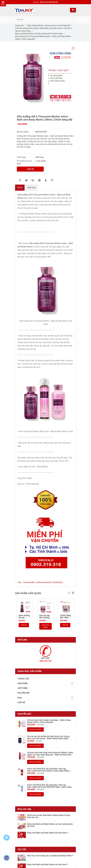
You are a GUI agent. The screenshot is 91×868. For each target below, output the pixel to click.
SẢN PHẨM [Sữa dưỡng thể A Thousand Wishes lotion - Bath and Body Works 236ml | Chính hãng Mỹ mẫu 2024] (22, 683)
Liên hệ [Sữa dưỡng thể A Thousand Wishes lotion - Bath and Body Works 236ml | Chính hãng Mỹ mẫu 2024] (30, 169)
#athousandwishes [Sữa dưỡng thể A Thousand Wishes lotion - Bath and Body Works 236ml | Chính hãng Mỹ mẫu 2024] (44, 582)
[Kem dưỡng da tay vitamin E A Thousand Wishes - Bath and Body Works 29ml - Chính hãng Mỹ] (25, 616)
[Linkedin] (33, 180)
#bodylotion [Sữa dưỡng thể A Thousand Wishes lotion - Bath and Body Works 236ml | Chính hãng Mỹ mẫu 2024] (58, 582)
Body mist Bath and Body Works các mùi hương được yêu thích (50, 825)
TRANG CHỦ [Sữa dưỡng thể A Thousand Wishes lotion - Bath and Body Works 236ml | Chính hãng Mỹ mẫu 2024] (23, 679)
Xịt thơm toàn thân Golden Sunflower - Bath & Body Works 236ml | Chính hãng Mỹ (49, 721)
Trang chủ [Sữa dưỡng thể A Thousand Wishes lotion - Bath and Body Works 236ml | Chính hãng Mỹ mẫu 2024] (20, 25)
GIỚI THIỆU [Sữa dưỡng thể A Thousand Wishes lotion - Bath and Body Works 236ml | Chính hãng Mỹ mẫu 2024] (23, 688)
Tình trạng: (22, 157)
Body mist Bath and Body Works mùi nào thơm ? (48, 833)
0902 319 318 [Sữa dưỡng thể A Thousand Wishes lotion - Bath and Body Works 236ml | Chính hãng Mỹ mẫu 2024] (45, 2)
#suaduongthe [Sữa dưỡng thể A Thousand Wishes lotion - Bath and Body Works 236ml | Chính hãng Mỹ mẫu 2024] (29, 582)
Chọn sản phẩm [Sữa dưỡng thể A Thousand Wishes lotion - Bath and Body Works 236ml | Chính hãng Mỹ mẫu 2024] (46, 626)
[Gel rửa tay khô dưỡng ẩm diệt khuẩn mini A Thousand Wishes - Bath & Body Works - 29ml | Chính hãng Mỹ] (45, 616)
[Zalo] (52, 180)
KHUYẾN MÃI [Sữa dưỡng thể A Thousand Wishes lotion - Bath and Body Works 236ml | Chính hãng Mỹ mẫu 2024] (24, 693)
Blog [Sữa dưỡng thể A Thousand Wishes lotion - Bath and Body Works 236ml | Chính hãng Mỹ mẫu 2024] (20, 698)
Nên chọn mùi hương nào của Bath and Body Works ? (50, 856)
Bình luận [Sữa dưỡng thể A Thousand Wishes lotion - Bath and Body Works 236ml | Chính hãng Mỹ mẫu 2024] (32, 187)
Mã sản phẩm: (23, 132)
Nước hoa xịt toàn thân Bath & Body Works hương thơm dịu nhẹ (49, 816)
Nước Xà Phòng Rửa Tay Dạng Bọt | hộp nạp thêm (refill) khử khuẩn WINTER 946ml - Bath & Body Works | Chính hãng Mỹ (50, 786)
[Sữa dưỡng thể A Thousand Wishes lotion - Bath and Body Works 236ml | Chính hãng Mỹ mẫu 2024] (20, 180)
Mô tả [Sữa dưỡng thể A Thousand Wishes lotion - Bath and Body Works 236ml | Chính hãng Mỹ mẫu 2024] (20, 187)
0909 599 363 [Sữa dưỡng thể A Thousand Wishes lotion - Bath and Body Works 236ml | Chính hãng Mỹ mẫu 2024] (54, 2)
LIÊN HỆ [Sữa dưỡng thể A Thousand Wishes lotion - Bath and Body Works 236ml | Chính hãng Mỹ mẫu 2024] (21, 702)
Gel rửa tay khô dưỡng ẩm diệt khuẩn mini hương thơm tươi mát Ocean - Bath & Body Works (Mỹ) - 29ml (48, 737)
